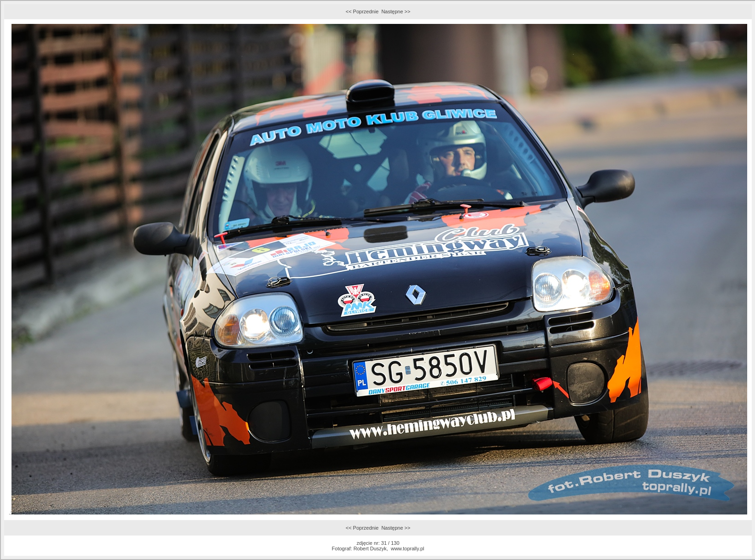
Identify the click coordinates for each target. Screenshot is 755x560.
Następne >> (396, 11)
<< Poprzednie (362, 11)
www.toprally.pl (408, 549)
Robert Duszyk (370, 549)
